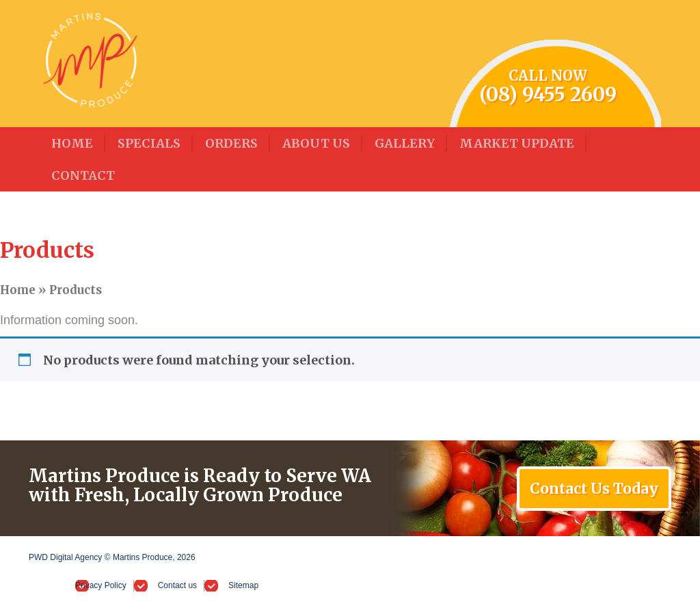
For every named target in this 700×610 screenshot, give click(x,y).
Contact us (177, 585)
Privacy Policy (101, 585)
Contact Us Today (594, 489)
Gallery (405, 143)
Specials (149, 143)
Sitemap (243, 585)
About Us (316, 143)
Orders (231, 143)
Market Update (517, 143)
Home (72, 143)
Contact (83, 175)
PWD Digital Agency (65, 557)
